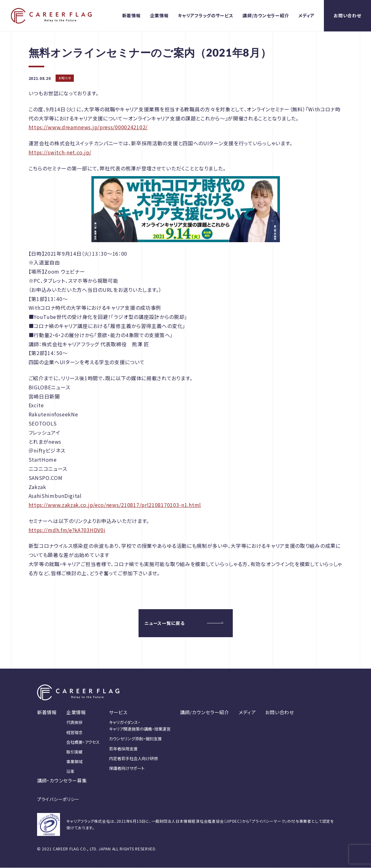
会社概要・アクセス (83, 742)
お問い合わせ (347, 15)
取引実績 (74, 752)
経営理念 (74, 732)
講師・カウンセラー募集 (62, 781)
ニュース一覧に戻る (165, 623)
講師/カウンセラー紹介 (266, 15)
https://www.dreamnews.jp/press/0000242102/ (88, 127)
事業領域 (74, 762)
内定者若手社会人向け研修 (134, 758)
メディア (306, 15)
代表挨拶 (74, 723)
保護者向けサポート (127, 768)
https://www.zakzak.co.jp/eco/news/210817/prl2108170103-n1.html (115, 505)
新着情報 (131, 15)
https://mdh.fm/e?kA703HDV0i (67, 530)
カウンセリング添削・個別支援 (135, 739)
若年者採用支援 (123, 749)
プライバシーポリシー (58, 799)
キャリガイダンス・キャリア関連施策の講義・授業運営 (140, 726)
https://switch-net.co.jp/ (60, 152)
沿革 (70, 772)
